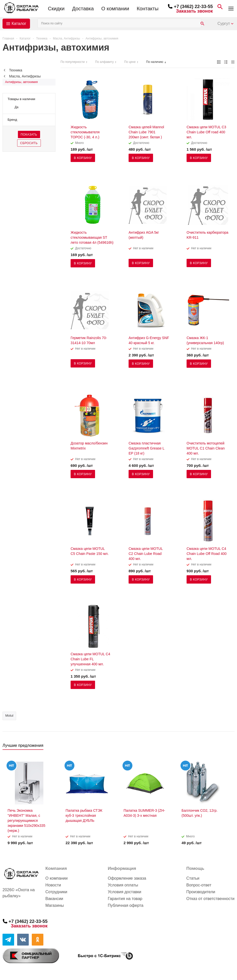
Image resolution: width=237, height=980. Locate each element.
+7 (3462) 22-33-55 (193, 7)
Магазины (55, 905)
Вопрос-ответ (199, 885)
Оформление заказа (127, 878)
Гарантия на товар (125, 899)
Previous (222, 747)
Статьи (193, 878)
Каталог (19, 24)
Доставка (83, 9)
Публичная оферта (125, 905)
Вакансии (54, 899)
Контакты (147, 9)
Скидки (56, 9)
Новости (53, 885)
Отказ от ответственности (210, 899)
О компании (115, 9)
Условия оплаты (123, 885)
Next (231, 747)
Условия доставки (124, 892)
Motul (9, 716)
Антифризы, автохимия (21, 82)
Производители (201, 892)
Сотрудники (56, 892)
